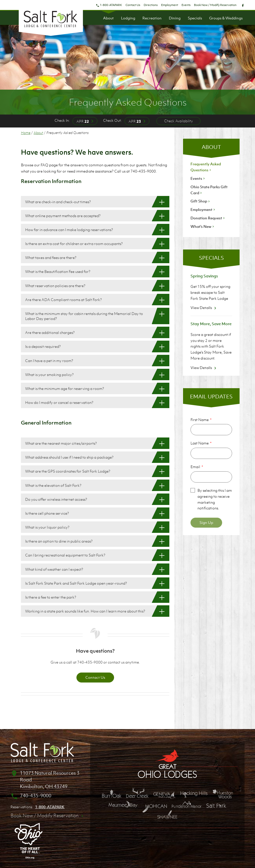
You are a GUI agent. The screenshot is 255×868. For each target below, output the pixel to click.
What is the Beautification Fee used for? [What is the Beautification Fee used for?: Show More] (58, 271)
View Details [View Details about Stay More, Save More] (204, 368)
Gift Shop (201, 201)
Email (195, 467)
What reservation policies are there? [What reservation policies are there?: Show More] (55, 286)
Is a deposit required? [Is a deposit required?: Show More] (43, 346)
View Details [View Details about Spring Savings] (204, 308)
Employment (170, 5)
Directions (151, 5)
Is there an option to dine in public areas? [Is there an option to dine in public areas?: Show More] (59, 541)
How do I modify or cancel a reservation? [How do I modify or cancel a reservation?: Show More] (59, 402)
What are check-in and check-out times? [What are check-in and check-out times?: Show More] (58, 202)
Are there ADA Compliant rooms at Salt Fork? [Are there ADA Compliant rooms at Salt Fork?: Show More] (64, 300)
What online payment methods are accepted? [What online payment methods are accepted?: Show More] (63, 216)
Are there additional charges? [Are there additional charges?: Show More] (50, 332)
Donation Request (208, 218)
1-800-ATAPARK (109, 5)
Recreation (152, 18)
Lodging (128, 18)
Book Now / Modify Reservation (215, 5)
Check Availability (178, 121)
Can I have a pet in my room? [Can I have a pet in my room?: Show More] (49, 361)
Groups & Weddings (226, 18)
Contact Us (133, 5)
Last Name (200, 443)
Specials (195, 18)
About (108, 18)
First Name (200, 420)
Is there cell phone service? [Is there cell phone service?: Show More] (47, 513)
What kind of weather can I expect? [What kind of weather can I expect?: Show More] (54, 569)
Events (186, 5)
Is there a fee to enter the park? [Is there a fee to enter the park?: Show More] (51, 597)
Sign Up (206, 522)
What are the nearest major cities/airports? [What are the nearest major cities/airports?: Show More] (61, 443)
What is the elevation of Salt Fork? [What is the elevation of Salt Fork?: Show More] (53, 485)
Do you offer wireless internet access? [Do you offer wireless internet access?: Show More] (56, 499)
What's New (203, 226)
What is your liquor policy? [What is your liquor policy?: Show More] (47, 527)
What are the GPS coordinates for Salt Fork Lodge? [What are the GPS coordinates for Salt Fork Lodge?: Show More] (68, 471)
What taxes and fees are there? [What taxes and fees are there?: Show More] (51, 257)
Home (26, 133)
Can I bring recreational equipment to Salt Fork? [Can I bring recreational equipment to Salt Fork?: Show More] (65, 555)
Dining (175, 18)
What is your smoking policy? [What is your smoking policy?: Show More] (49, 374)
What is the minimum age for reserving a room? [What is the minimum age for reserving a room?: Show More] (65, 388)
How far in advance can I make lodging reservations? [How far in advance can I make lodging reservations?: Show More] (69, 230)
